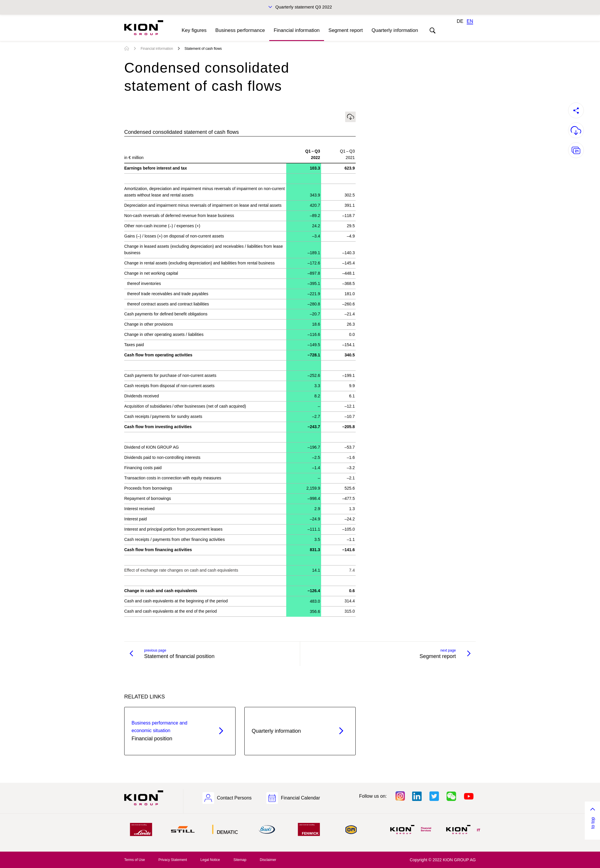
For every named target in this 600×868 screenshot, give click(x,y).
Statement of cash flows (203, 49)
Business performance (240, 30)
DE (460, 21)
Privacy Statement (173, 860)
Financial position (169, 730)
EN (470, 21)
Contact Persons (234, 798)
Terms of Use (135, 860)
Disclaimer (268, 860)
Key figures (194, 30)
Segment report (346, 30)
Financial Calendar (300, 798)
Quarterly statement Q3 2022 (304, 7)
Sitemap (240, 860)
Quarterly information (395, 30)
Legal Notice (210, 860)
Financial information (297, 30)
